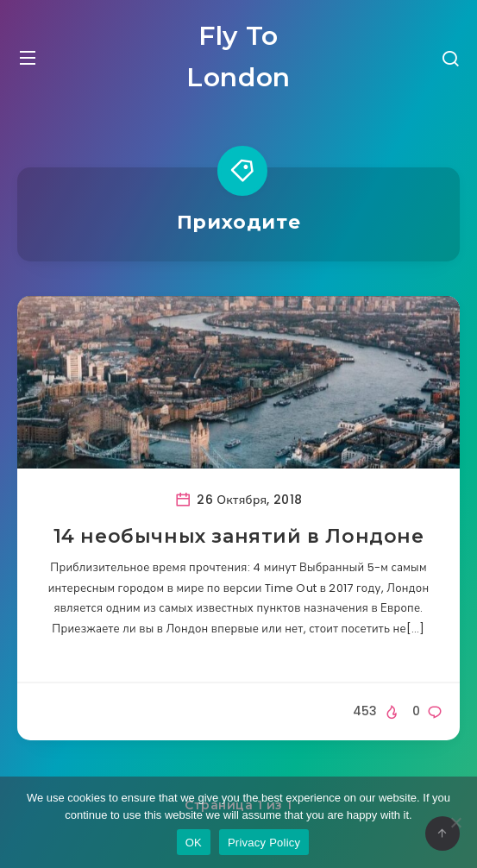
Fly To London (238, 57)
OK (194, 843)
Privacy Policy (264, 843)
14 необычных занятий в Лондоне (239, 536)
